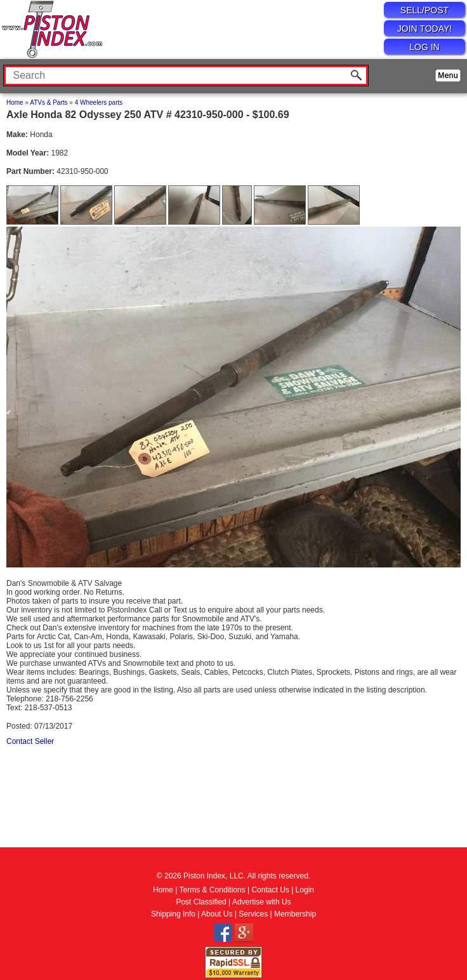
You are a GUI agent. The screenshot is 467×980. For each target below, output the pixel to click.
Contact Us (270, 890)
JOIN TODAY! (424, 29)
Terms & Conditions (213, 890)
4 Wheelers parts (99, 103)
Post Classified (201, 902)
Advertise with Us (262, 902)
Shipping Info (173, 914)
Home (15, 103)
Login (305, 890)
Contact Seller (30, 741)
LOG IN (424, 47)
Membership (295, 914)
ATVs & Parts (49, 103)
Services (253, 914)
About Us (217, 914)
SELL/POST (424, 10)
